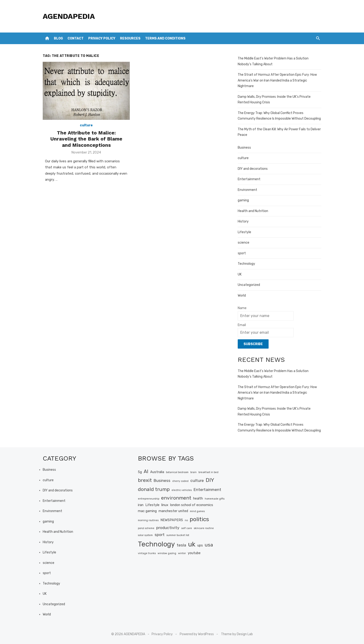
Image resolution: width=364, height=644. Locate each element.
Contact (76, 38)
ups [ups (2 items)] (200, 545)
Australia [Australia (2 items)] (157, 472)
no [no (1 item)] (186, 520)
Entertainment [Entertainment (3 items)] (207, 490)
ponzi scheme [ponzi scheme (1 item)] (146, 528)
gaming (243, 200)
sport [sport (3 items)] (160, 535)
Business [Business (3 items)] (162, 481)
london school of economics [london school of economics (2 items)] (192, 505)
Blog (58, 38)
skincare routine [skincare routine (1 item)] (204, 528)
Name (242, 308)
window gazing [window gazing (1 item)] (167, 553)
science (244, 243)
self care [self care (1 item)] (187, 528)
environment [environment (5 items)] (176, 498)
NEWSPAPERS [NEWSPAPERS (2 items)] (172, 520)
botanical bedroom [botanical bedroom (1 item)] (177, 472)
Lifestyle (244, 232)
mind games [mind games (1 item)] (197, 511)
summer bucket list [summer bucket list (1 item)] (178, 535)
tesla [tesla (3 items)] (181, 545)
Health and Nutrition (253, 211)
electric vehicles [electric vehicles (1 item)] (182, 490)
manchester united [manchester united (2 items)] (173, 511)
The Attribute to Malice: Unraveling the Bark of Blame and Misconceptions (86, 139)
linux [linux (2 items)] (165, 505)
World (242, 296)
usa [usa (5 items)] (209, 545)
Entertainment (249, 179)
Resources (130, 38)
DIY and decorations (253, 169)
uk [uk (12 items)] (192, 544)
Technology (246, 264)
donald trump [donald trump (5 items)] (154, 489)
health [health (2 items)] (198, 498)
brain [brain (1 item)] (193, 472)
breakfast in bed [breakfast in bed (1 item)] (208, 472)
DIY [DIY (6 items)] (210, 480)
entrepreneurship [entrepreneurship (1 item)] (149, 499)
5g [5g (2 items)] (140, 472)
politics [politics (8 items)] (199, 519)
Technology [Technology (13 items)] (156, 544)
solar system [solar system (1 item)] (145, 535)
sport (242, 253)
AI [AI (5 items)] (146, 471)
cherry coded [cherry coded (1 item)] (180, 481)
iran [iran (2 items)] (141, 505)
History (243, 221)
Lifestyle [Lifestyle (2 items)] (152, 505)
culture (86, 125)
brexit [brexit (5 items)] (145, 480)
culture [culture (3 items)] (197, 481)
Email (242, 325)
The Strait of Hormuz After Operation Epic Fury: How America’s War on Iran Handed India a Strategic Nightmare (277, 80)
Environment (247, 190)
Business (244, 148)
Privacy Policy (102, 38)
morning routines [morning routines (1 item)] (148, 520)
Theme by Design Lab (237, 634)
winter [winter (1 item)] (182, 553)
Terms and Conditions (165, 38)
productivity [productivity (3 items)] (168, 528)
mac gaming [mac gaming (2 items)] (147, 511)
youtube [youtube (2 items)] (194, 553)
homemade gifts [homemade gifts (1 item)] (215, 499)
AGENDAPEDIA (69, 16)
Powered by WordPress (197, 634)
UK (240, 274)
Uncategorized (249, 285)
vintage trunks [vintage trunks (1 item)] (147, 553)
